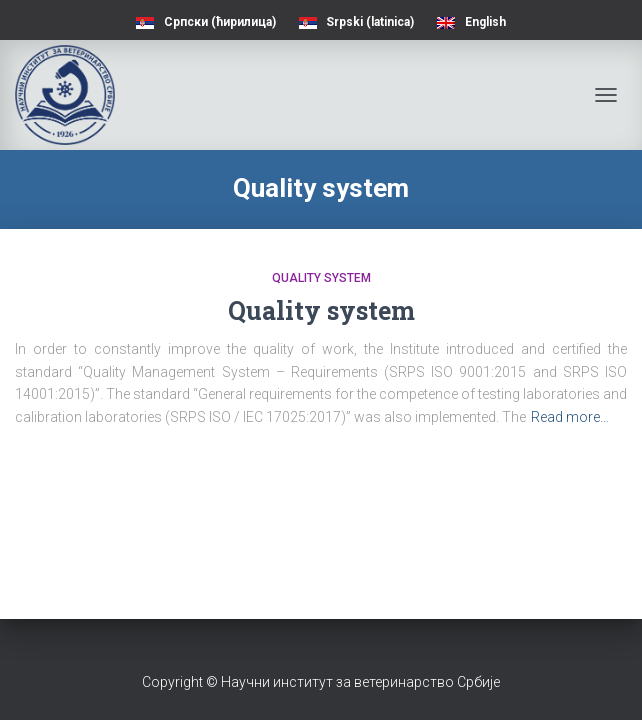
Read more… (570, 417)
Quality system (321, 278)
